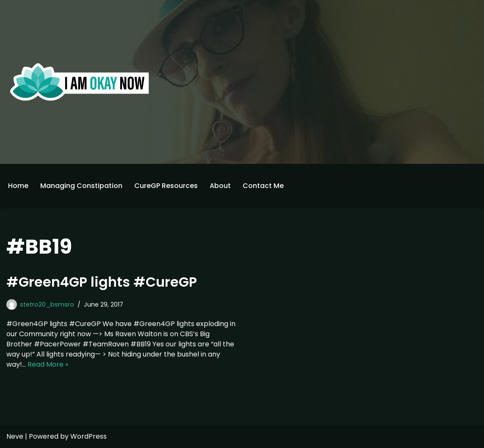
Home (18, 186)
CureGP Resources (166, 186)
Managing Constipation (81, 186)
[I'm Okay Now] (80, 82)
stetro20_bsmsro (47, 304)
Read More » (48, 364)
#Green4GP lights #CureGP (102, 282)
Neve (15, 436)
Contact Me (263, 186)
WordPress (89, 436)
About (220, 186)
